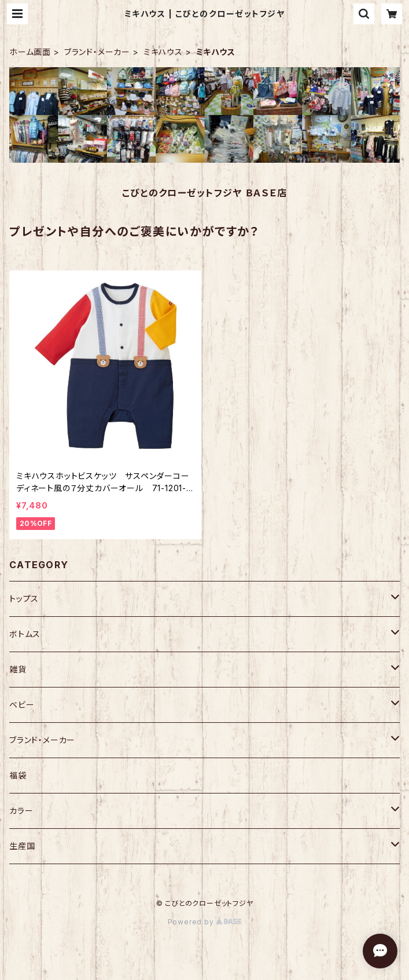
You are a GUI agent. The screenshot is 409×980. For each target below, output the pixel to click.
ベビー (22, 705)
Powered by (205, 922)
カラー (21, 811)
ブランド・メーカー (97, 52)
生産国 (22, 846)
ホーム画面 (30, 52)
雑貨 (18, 669)
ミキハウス (163, 52)
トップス (24, 599)
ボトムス (25, 634)
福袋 (18, 775)
